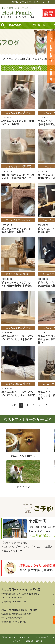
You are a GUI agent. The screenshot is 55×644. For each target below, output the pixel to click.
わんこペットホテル (14, 551)
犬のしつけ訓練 (44, 547)
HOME (4, 25)
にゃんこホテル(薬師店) (19, 113)
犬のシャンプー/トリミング (18, 547)
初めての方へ (16, 25)
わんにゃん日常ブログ (21, 59)
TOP (4, 59)
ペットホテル (38, 25)
